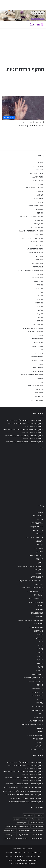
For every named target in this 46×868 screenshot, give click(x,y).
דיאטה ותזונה (39, 199)
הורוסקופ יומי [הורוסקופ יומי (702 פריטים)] (18, 819)
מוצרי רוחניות (39, 281)
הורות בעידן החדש (37, 227)
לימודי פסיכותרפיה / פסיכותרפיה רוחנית (30, 270)
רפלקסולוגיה (39, 396)
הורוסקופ (40, 213)
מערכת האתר (39, 122)
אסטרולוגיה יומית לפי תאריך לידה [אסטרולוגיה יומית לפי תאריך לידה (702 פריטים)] (34, 819)
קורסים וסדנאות (38, 368)
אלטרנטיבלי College (36, 177)
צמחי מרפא (39, 353)
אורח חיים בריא (38, 166)
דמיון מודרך (39, 202)
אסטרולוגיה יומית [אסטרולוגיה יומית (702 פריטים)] (29, 815)
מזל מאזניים (39, 303)
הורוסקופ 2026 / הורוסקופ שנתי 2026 (30, 217)
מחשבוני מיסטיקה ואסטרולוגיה (33, 328)
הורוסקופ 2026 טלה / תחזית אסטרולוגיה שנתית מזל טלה (25, 420)
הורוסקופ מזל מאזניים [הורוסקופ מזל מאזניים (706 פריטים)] (24, 831)
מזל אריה (40, 285)
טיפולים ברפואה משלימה (35, 242)
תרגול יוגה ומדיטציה (36, 400)
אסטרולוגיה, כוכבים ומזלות (34, 188)
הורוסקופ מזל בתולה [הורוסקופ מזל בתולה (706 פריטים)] (37, 827)
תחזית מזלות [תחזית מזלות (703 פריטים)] (8, 839)
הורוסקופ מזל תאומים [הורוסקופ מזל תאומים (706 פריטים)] (37, 839)
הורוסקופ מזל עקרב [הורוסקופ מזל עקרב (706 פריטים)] (38, 835)
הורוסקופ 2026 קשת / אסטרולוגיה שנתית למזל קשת (26, 798)
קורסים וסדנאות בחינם (36, 371)
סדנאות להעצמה (37, 342)
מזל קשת (40, 314)
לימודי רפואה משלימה (36, 278)
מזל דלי (40, 296)
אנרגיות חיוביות (38, 181)
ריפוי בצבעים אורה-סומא (35, 386)
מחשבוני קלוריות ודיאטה (35, 332)
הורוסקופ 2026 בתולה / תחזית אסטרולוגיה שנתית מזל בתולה (24, 787)
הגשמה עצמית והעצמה (35, 206)
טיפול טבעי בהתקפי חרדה (32, 125)
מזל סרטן (40, 306)
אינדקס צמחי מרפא (37, 173)
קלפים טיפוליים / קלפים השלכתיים (32, 375)
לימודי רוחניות (38, 274)
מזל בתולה (39, 288)
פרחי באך (40, 350)
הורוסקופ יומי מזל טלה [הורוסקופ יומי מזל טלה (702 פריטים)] (37, 823)
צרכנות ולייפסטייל (37, 357)
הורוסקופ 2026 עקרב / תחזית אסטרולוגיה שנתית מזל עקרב (24, 795)
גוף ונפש (40, 195)
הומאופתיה (39, 209)
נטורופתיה (27, 853)
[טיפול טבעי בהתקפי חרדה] (23, 108)
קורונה (41, 364)
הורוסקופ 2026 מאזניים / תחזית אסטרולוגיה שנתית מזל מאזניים (23, 791)
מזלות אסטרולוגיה (37, 324)
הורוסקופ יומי (39, 220)
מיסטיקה (40, 335)
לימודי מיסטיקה (38, 267)
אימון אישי (40, 170)
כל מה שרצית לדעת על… (35, 249)
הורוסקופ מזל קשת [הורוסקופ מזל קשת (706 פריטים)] (24, 835)
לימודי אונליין (39, 260)
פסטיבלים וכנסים (37, 346)
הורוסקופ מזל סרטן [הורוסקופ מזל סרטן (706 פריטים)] (9, 831)
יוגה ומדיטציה (38, 245)
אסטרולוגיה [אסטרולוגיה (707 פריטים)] (40, 815)
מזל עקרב (40, 310)
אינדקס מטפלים (34, 860)
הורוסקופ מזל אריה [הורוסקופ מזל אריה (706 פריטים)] (22, 823)
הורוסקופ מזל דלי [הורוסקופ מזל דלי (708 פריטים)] (11, 827)
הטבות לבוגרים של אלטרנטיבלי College (30, 231)
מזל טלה (40, 299)
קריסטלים (40, 378)
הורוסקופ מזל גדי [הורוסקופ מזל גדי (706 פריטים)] (24, 827)
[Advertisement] (23, 477)
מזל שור (40, 317)
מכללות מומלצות (38, 339)
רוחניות (40, 382)
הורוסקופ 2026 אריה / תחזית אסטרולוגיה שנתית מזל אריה (24, 442)
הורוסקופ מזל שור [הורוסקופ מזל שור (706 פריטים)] (10, 835)
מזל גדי (41, 292)
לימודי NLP (39, 256)
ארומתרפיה (39, 191)
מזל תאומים (39, 321)
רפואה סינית (39, 393)
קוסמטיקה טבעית (37, 360)
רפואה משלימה (38, 389)
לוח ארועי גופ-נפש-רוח (36, 252)
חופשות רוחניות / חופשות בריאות (32, 238)
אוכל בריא (40, 163)
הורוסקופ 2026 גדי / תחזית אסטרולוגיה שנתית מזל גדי (26, 802)
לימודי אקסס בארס (37, 263)
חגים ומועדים (39, 235)
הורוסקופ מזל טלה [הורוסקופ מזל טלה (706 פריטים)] (38, 831)
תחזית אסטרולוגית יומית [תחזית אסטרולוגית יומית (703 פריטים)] (21, 839)
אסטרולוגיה (39, 184)
